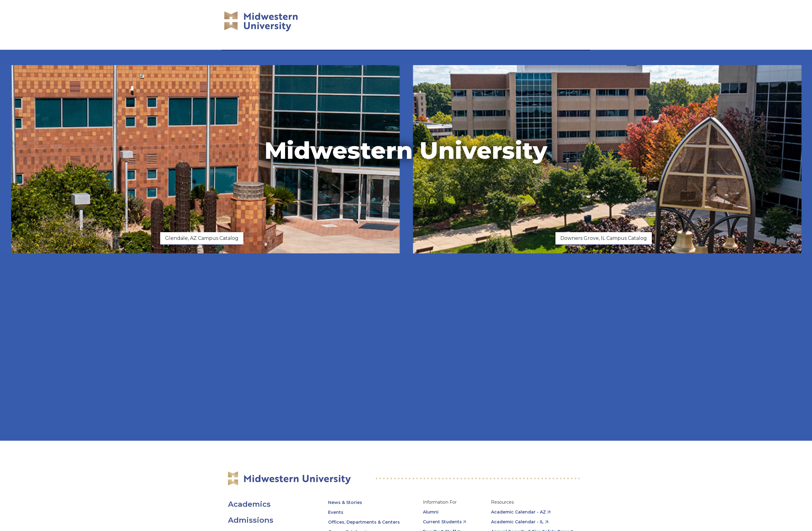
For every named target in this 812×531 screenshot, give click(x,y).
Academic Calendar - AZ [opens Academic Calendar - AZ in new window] (518, 512)
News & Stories (345, 502)
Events (336, 512)
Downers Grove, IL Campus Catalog (604, 238)
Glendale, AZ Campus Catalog (202, 238)
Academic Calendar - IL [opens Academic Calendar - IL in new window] (517, 522)
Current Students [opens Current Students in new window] (442, 522)
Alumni (431, 512)
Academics (249, 504)
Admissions (251, 520)
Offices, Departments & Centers (364, 522)
